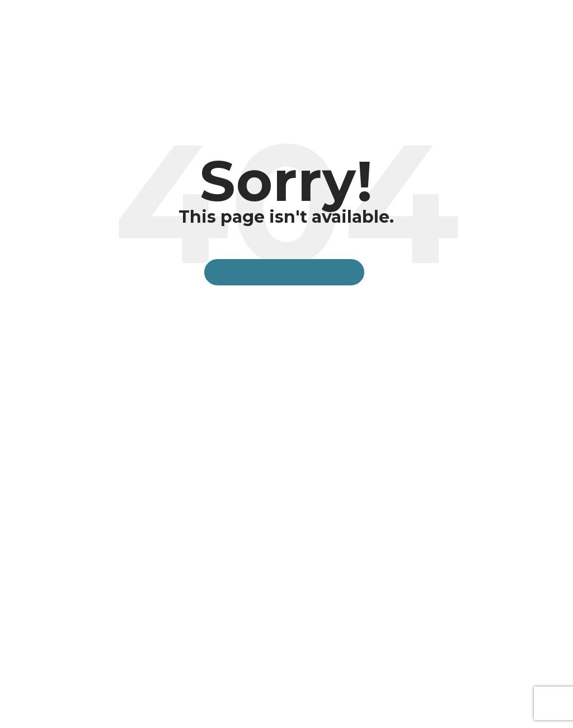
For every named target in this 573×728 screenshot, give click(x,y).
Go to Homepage (290, 272)
